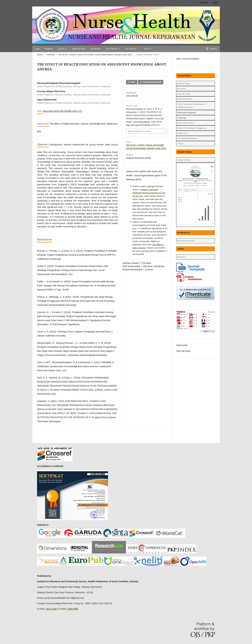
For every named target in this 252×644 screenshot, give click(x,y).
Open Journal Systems (188, 59)
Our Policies (112, 49)
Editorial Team (79, 49)
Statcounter (182, 345)
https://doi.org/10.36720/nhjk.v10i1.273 (62, 111)
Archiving (181, 118)
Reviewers (96, 49)
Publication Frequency (187, 112)
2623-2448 (51, 609)
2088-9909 (73, 609)
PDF (133, 82)
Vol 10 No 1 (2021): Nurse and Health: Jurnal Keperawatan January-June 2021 (95, 55)
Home (40, 55)
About (147, 49)
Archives (51, 55)
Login (37, 49)
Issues (62, 49)
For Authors (131, 49)
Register (49, 49)
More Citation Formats (139, 131)
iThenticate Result (152, 82)
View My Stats (183, 351)
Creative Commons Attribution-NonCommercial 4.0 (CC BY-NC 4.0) (149, 193)
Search (213, 49)
